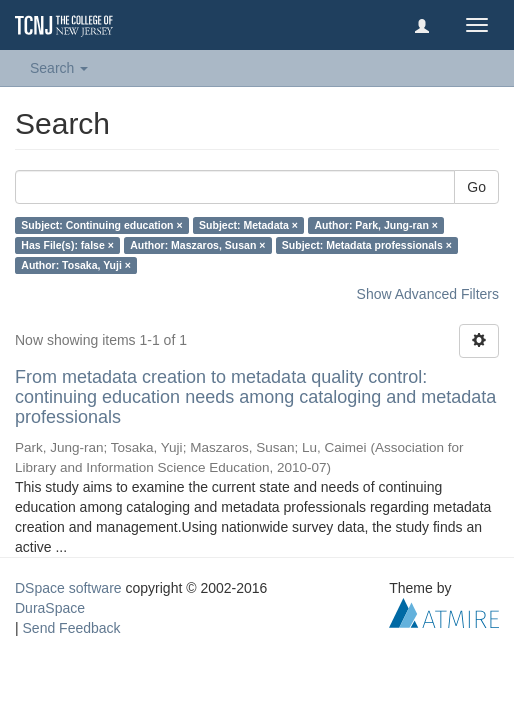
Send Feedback (72, 628)
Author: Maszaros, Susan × (197, 245)
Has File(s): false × (67, 245)
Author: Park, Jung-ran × (375, 225)
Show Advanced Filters (428, 294)
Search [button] (59, 68)
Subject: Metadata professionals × (367, 245)
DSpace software (68, 588)
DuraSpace (50, 608)
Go (476, 187)
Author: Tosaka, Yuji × (76, 265)
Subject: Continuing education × (101, 225)
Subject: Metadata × (248, 225)
